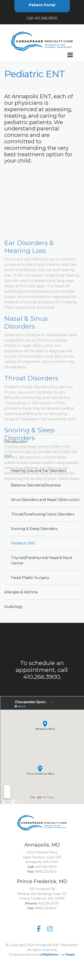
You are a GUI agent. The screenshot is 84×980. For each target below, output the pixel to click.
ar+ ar (57, 939)
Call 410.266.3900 (42, 18)
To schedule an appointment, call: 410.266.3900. (42, 670)
